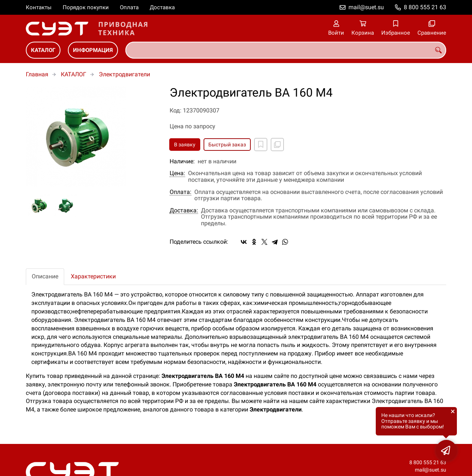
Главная (37, 74)
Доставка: (184, 211)
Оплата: (181, 192)
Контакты (39, 7)
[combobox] (286, 50)
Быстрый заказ (227, 145)
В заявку (185, 145)
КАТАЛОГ (43, 50)
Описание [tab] (45, 276)
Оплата (129, 7)
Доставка (162, 7)
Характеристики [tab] (93, 276)
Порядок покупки (86, 7)
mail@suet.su (366, 7)
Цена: (177, 173)
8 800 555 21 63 (425, 7)
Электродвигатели (124, 74)
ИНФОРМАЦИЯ (93, 50)
